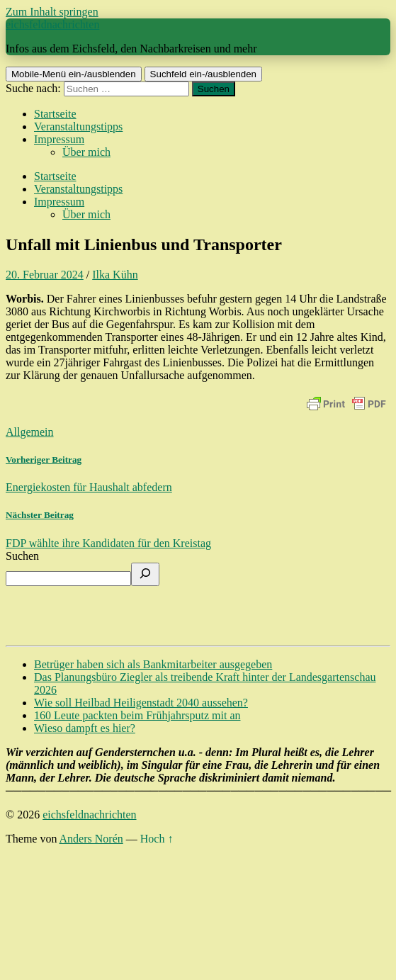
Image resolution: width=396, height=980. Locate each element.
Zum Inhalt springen (52, 12)
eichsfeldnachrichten (52, 24)
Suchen (22, 556)
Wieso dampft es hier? (85, 728)
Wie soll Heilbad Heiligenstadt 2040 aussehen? (141, 703)
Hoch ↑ (157, 839)
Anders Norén (91, 839)
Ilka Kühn (115, 275)
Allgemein (30, 432)
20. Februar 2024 (45, 275)
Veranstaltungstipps (78, 126)
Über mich (86, 152)
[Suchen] (145, 574)
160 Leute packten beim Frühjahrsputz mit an (137, 715)
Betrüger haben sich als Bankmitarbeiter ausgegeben (153, 664)
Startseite (55, 114)
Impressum (59, 139)
